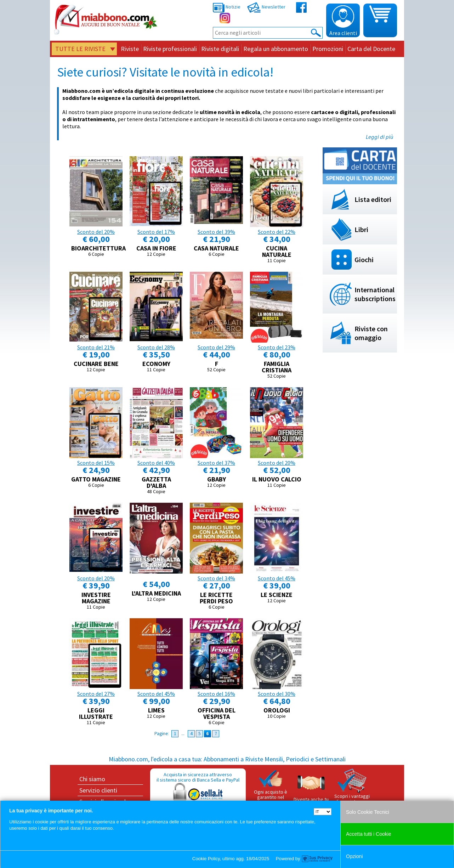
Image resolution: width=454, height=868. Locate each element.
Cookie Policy (206, 859)
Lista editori (373, 199)
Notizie (227, 7)
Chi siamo (92, 779)
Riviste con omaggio (371, 333)
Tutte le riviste (80, 49)
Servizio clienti (98, 790)
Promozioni (328, 49)
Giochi (364, 260)
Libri (361, 229)
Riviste (130, 49)
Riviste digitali (220, 49)
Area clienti (343, 21)
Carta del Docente (371, 49)
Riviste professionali (170, 49)
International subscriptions (375, 294)
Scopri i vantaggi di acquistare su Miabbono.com (352, 789)
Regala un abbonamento (276, 49)
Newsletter (266, 7)
